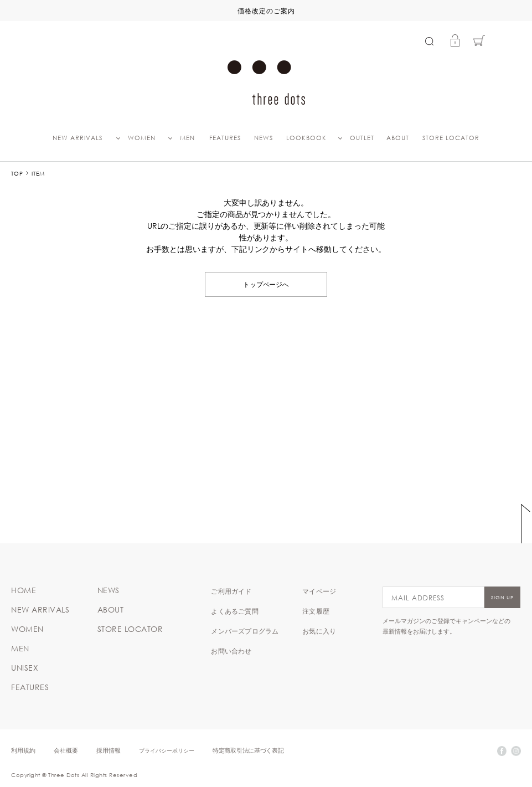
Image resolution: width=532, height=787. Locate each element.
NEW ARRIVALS (78, 138)
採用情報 (109, 750)
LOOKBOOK (306, 138)
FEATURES (225, 138)
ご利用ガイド (231, 591)
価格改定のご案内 (266, 11)
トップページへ (266, 284)
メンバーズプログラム (245, 631)
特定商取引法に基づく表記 (248, 750)
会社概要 (66, 750)
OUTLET (362, 138)
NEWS (264, 138)
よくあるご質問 (234, 611)
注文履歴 (316, 611)
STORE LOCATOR (451, 138)
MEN (187, 138)
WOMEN (142, 138)
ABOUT (398, 138)
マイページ (319, 591)
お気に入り (319, 631)
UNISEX (25, 668)
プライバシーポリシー (167, 750)
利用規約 (23, 750)
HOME (24, 590)
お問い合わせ (231, 651)
